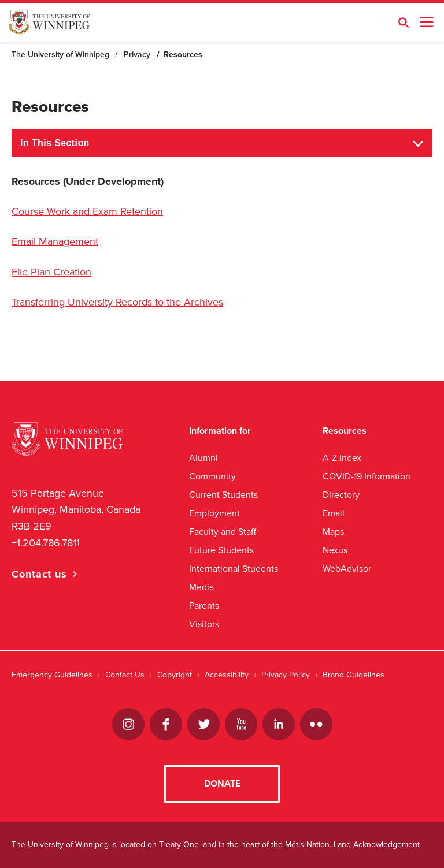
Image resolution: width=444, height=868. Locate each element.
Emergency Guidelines (52, 675)
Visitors (204, 624)
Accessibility (227, 675)
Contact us (39, 574)
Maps (333, 532)
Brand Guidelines (354, 675)
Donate (222, 784)
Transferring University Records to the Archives (117, 302)
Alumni (203, 458)
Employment (214, 513)
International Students (234, 569)
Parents (204, 606)
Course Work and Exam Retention (87, 211)
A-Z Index (342, 458)
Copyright (175, 675)
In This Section (55, 143)
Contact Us (125, 675)
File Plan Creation (51, 272)
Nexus (335, 550)
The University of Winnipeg (60, 55)
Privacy (137, 55)
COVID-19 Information (367, 476)
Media (201, 587)
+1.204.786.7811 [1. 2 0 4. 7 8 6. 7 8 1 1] (46, 543)
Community (212, 476)
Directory (341, 495)
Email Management (55, 241)
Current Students (223, 495)
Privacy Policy (286, 675)
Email (334, 513)
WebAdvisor (347, 569)
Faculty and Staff (223, 532)
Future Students (221, 550)
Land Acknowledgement (377, 845)
